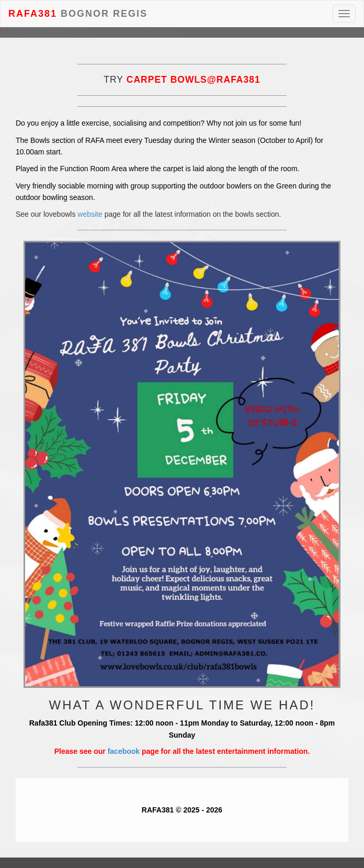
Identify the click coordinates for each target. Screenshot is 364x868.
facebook (124, 751)
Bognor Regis (78, 12)
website (90, 214)
